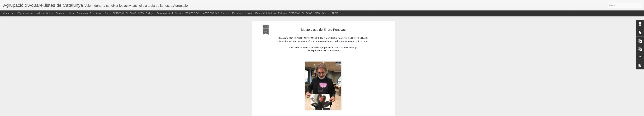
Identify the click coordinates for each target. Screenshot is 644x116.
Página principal (25, 13)
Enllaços (150, 13)
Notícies (40, 13)
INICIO (335, 13)
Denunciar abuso (345, 114)
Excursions (82, 13)
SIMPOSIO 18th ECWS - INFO (128, 13)
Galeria (50, 13)
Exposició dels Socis (100, 13)
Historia (71, 13)
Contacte (60, 13)
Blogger (334, 114)
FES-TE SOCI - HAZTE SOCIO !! (202, 13)
